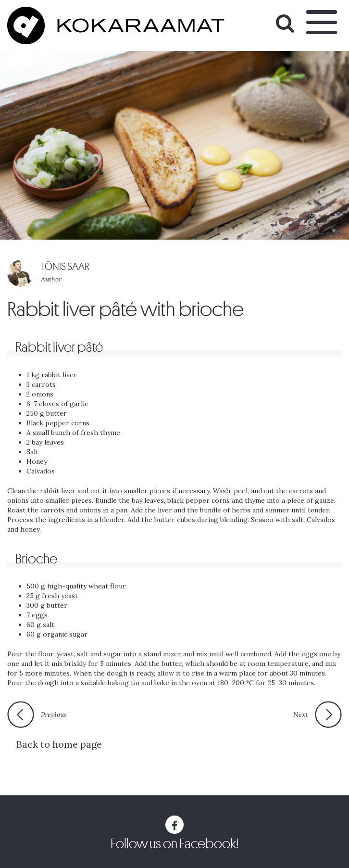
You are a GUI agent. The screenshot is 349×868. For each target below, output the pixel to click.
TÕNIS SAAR (65, 267)
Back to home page (59, 744)
